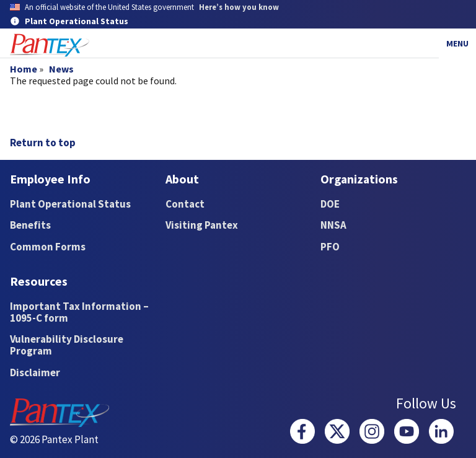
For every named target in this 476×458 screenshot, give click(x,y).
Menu (457, 43)
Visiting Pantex (202, 225)
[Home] (50, 46)
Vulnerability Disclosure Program (67, 345)
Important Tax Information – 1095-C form (79, 312)
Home (24, 69)
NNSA (333, 225)
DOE (330, 204)
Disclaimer (35, 372)
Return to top (43, 143)
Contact (185, 204)
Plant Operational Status (70, 204)
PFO (330, 247)
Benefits (30, 225)
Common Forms (48, 247)
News (61, 69)
